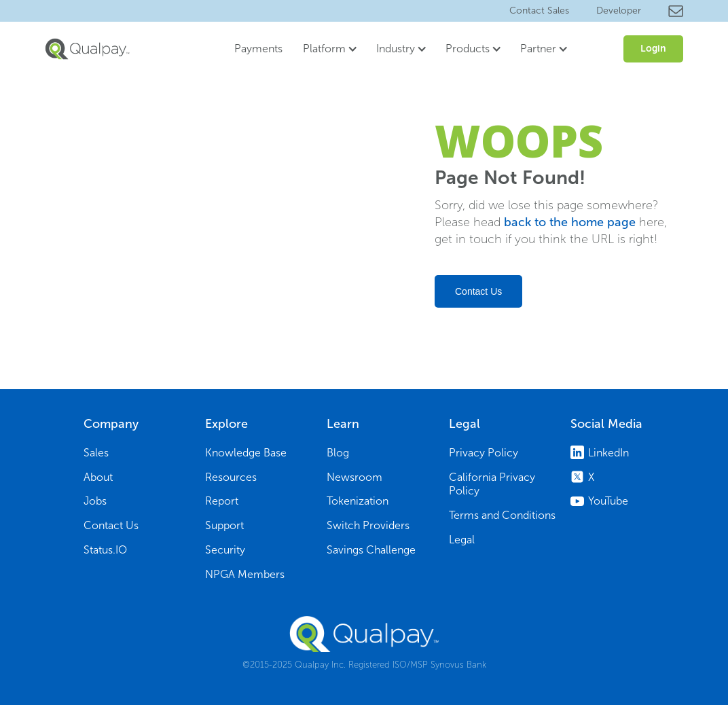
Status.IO (105, 550)
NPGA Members (245, 574)
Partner (538, 49)
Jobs (95, 501)
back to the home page (570, 222)
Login (653, 49)
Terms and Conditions (502, 515)
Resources (231, 477)
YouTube (608, 501)
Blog (338, 453)
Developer (619, 11)
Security (225, 550)
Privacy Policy (484, 453)
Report (222, 501)
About (98, 477)
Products (468, 49)
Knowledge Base (246, 453)
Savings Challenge (371, 550)
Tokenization (358, 501)
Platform (324, 49)
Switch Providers (368, 525)
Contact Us (478, 291)
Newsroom (354, 477)
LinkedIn (608, 453)
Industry (396, 49)
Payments (258, 49)
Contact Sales (539, 11)
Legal (462, 540)
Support (224, 525)
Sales (96, 453)
